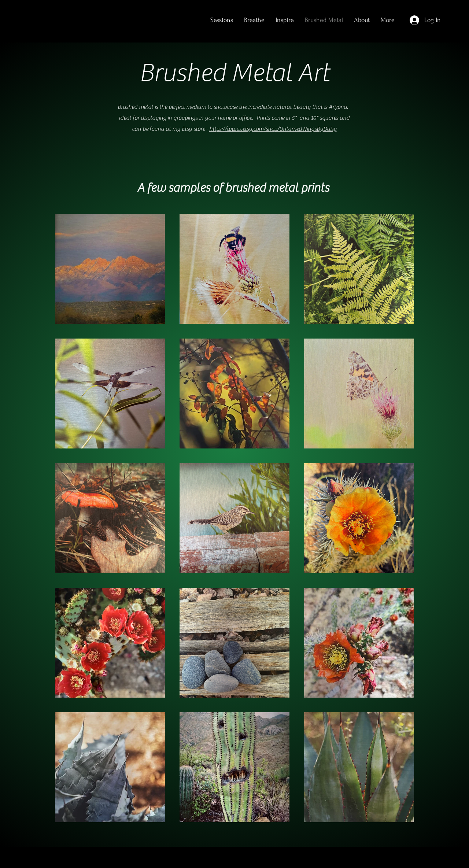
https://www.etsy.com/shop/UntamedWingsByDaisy (273, 129)
